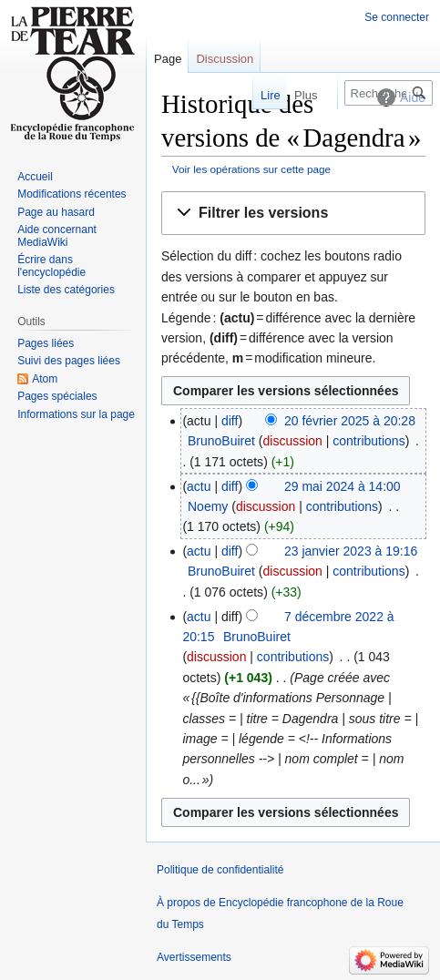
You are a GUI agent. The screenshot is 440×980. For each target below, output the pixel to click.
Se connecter (397, 17)
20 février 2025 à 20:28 (350, 421)
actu (199, 486)
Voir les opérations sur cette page (251, 169)
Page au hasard (56, 212)
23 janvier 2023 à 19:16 (351, 551)
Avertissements (194, 957)
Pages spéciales (57, 396)
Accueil (35, 177)
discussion (292, 441)
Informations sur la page (76, 414)
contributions (368, 441)
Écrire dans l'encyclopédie (51, 266)
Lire (261, 95)
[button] (293, 214)
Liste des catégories (66, 290)
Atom (45, 379)
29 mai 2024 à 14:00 (343, 486)
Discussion (225, 59)
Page (168, 59)
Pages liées (46, 343)
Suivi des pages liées (69, 361)
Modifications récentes (72, 194)
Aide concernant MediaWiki (57, 236)
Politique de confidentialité (220, 870)
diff (230, 421)
